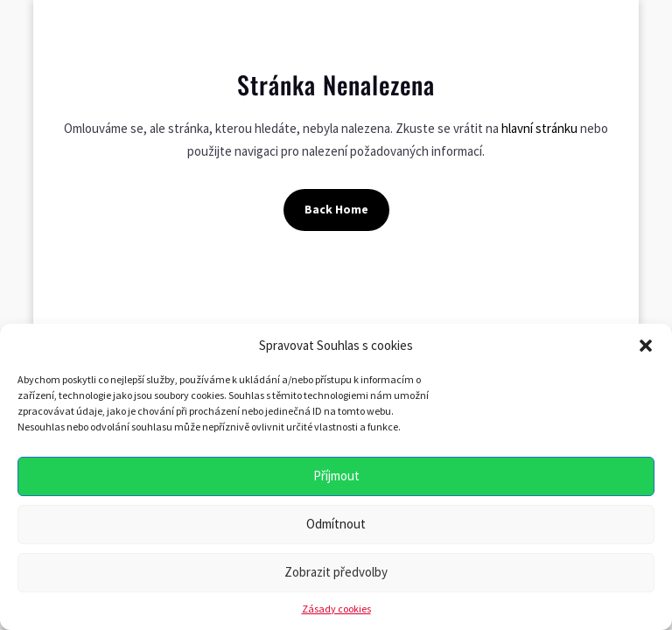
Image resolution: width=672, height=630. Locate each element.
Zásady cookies (336, 609)
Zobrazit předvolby (336, 572)
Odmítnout (336, 524)
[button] (646, 346)
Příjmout (336, 476)
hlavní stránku (539, 128)
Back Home (336, 209)
